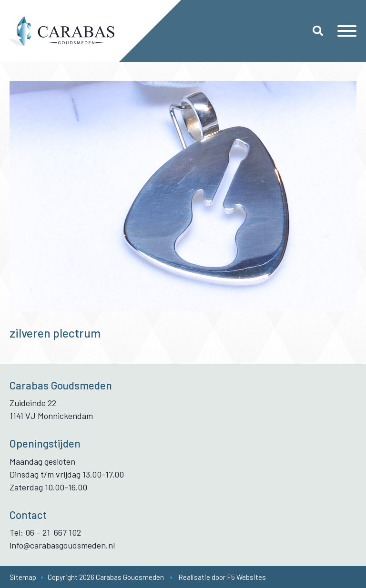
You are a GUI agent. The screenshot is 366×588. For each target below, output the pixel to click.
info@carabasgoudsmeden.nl (62, 545)
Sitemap (23, 577)
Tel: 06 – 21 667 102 (45, 532)
